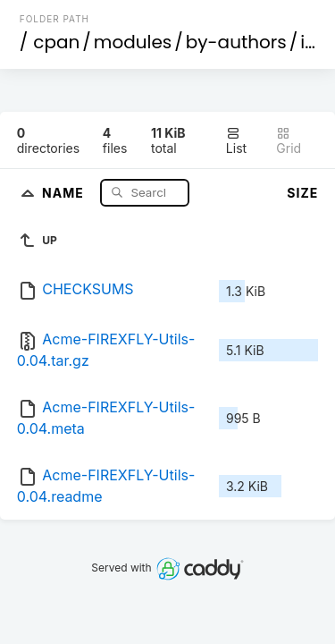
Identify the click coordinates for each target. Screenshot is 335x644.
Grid (289, 141)
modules (133, 42)
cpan (56, 42)
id (308, 42)
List (236, 141)
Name (65, 192)
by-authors (236, 42)
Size (302, 193)
